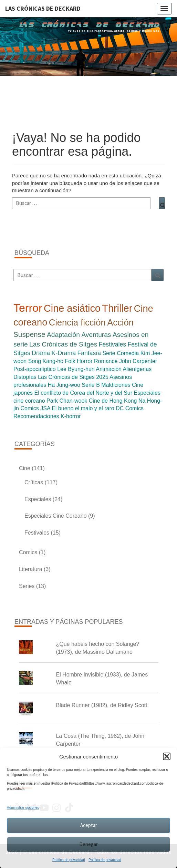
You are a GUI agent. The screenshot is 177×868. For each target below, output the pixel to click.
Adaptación (63, 335)
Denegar (88, 844)
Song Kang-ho (46, 361)
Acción (120, 322)
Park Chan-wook (67, 401)
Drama (41, 353)
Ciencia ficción (77, 322)
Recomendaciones (36, 416)
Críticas (34, 482)
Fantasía (89, 353)
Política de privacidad (69, 860)
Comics (29, 408)
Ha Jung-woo (64, 385)
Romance (106, 361)
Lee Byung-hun (76, 369)
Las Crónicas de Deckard (43, 8)
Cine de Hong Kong (113, 401)
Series (27, 586)
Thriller (117, 308)
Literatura (31, 569)
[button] (167, 756)
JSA (45, 408)
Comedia (128, 353)
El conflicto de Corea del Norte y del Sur (84, 393)
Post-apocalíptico (35, 369)
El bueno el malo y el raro (83, 408)
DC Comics (130, 408)
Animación (109, 369)
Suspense (29, 334)
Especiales (38, 499)
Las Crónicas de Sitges (63, 344)
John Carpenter (138, 361)
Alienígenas (137, 369)
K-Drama (64, 353)
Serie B (91, 385)
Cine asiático (72, 308)
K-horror (71, 416)
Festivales (112, 344)
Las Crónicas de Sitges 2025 (73, 377)
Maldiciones (116, 385)
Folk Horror (79, 361)
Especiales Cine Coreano (56, 516)
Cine (25, 468)
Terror (28, 308)
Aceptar (89, 825)
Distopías (25, 377)
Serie (109, 353)
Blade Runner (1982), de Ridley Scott (101, 705)
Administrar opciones (23, 808)
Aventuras (96, 335)
